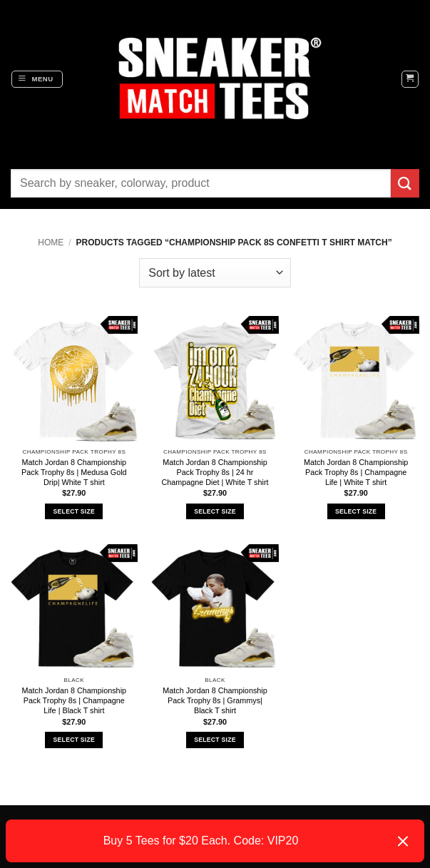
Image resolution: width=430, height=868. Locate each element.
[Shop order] (215, 272)
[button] (37, 79)
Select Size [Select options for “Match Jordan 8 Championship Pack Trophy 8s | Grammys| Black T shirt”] (215, 740)
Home (51, 242)
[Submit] (405, 183)
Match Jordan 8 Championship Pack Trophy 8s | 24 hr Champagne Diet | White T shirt (215, 472)
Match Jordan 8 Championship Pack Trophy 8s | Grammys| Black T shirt (215, 700)
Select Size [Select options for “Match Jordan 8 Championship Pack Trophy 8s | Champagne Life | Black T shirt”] (74, 740)
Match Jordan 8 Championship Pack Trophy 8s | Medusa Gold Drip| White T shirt (74, 472)
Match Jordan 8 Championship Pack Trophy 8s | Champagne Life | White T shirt (356, 472)
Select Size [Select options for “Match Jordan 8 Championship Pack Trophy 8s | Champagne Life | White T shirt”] (356, 511)
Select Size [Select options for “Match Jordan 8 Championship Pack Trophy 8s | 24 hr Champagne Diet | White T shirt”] (215, 511)
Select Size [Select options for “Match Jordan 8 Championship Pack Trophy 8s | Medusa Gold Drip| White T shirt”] (74, 511)
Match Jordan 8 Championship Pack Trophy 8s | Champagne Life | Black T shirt (74, 700)
